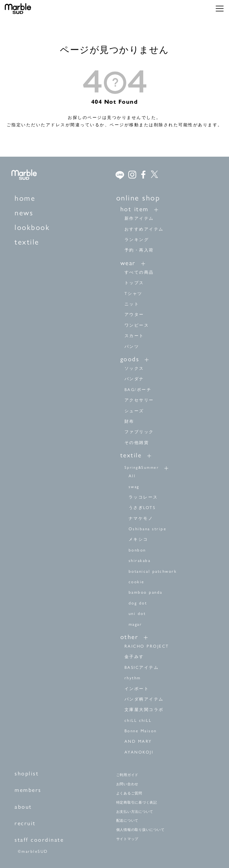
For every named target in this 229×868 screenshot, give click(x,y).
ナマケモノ (141, 518)
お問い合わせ (127, 784)
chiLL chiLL (138, 720)
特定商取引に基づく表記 (137, 802)
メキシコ (138, 539)
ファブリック (139, 432)
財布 (129, 421)
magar (135, 624)
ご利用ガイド (127, 775)
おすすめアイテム (144, 229)
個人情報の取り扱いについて (140, 830)
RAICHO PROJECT (147, 646)
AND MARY (138, 741)
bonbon (137, 550)
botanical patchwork (153, 571)
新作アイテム (139, 218)
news (24, 213)
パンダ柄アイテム (144, 699)
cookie (137, 582)
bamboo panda (146, 592)
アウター (134, 314)
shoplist (27, 773)
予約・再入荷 (139, 250)
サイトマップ (127, 839)
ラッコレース (143, 497)
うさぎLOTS (142, 508)
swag (134, 487)
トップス (134, 283)
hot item (134, 209)
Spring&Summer (142, 467)
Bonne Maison (141, 731)
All (132, 476)
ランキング (137, 240)
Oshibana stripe (148, 529)
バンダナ (134, 379)
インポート (137, 689)
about (23, 807)
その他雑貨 (137, 443)
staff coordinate (39, 840)
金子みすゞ (137, 657)
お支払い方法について (135, 812)
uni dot (137, 613)
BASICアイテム (142, 667)
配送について (127, 820)
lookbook (32, 227)
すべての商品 (139, 272)
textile (27, 242)
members (28, 790)
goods (130, 359)
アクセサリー (139, 400)
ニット (132, 304)
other (129, 637)
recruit (25, 823)
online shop (138, 198)
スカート (134, 336)
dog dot (138, 603)
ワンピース (137, 325)
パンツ (132, 346)
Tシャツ (134, 294)
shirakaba (140, 561)
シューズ (134, 411)
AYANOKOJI (139, 752)
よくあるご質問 (129, 793)
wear (128, 263)
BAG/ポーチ (138, 390)
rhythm (133, 678)
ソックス (134, 368)
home (25, 198)
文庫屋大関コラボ (144, 710)
